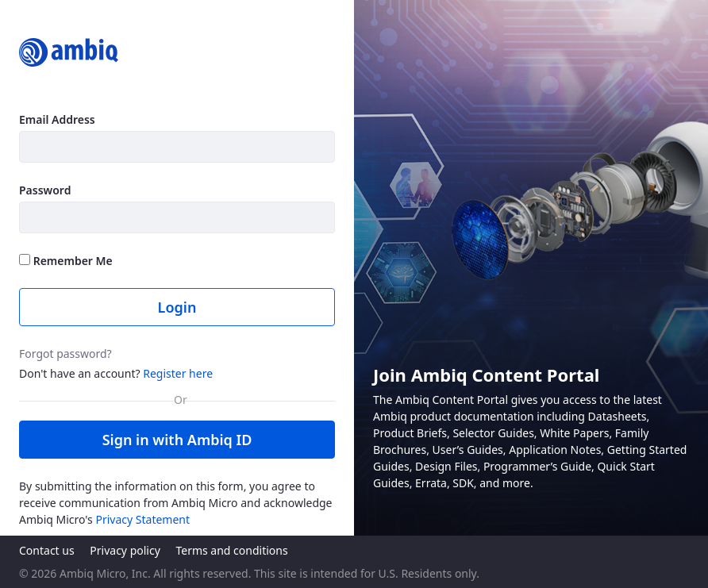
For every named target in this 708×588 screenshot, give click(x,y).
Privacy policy (125, 550)
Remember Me (66, 261)
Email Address (57, 119)
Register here (178, 373)
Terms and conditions (231, 550)
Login (177, 307)
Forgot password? (65, 354)
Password (45, 190)
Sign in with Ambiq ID (177, 440)
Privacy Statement (142, 519)
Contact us (47, 550)
